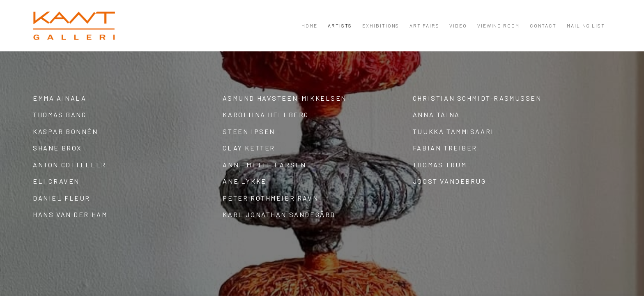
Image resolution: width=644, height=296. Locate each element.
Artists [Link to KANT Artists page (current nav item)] (340, 25)
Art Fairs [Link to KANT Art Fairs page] (424, 25)
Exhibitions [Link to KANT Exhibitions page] (381, 25)
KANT (74, 26)
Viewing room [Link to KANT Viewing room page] (498, 25)
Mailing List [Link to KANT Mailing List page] (586, 25)
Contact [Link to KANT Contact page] (543, 25)
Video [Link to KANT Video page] (458, 25)
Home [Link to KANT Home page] (309, 25)
